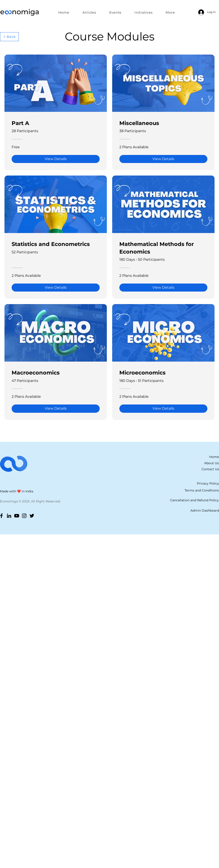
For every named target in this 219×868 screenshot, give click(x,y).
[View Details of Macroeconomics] (56, 409)
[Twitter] (32, 516)
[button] (144, 12)
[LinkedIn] (9, 516)
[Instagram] (24, 516)
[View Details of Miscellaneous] (163, 159)
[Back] (9, 37)
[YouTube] (17, 516)
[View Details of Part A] (56, 159)
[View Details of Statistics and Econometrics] (56, 288)
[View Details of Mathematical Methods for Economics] (163, 288)
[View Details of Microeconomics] (163, 409)
